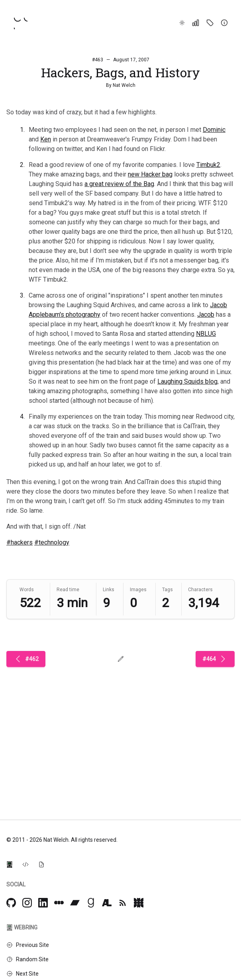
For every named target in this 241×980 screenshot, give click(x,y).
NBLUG (206, 334)
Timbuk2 (208, 165)
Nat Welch (124, 85)
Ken (46, 139)
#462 (26, 659)
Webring (22, 927)
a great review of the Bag (119, 184)
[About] (224, 23)
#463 (98, 60)
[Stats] (196, 23)
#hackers (20, 542)
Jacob (206, 315)
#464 (215, 659)
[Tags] (210, 23)
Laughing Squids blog (187, 381)
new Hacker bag (150, 174)
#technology (52, 542)
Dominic (214, 130)
